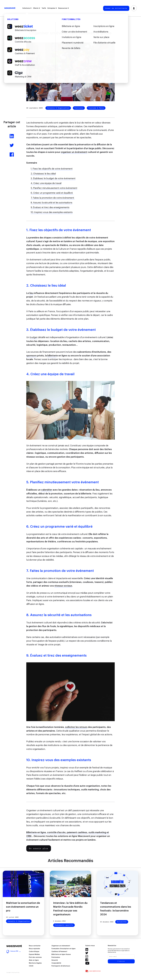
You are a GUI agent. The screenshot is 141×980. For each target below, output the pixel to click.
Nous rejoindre (34, 949)
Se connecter (134, 8)
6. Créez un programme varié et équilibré (52, 193)
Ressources (64, 8)
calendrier (47, 490)
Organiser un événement (61, 946)
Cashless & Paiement (59, 952)
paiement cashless (77, 833)
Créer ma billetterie (116, 8)
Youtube (87, 963)
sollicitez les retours (76, 727)
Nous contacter (35, 946)
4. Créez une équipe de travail (46, 183)
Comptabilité (56, 963)
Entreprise (52, 8)
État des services (35, 957)
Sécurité (55, 960)
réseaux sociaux (63, 586)
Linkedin (87, 950)
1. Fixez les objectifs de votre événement (52, 169)
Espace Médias (34, 954)
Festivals (79, 108)
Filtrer (71, 23)
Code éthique (34, 952)
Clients (37, 8)
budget (34, 337)
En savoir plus (39, 848)
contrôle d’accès (56, 833)
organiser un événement (74, 152)
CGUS (31, 966)
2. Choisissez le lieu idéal (43, 174)
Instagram (87, 956)
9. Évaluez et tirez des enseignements (50, 208)
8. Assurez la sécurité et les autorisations (51, 203)
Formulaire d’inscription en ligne (63, 949)
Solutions (27, 8)
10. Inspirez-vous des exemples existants (52, 212)
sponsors (31, 356)
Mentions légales (35, 963)
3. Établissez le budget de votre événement (53, 179)
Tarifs (44, 8)
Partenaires (56, 957)
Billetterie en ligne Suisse (61, 954)
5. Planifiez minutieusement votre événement (54, 188)
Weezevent (10, 8)
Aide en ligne (34, 960)
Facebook (87, 960)
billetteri (52, 356)
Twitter (87, 953)
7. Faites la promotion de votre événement (53, 198)
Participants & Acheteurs (61, 966)
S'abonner (121, 961)
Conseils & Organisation (58, 108)
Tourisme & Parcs (96, 108)
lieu (31, 293)
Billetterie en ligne (36, 833)
